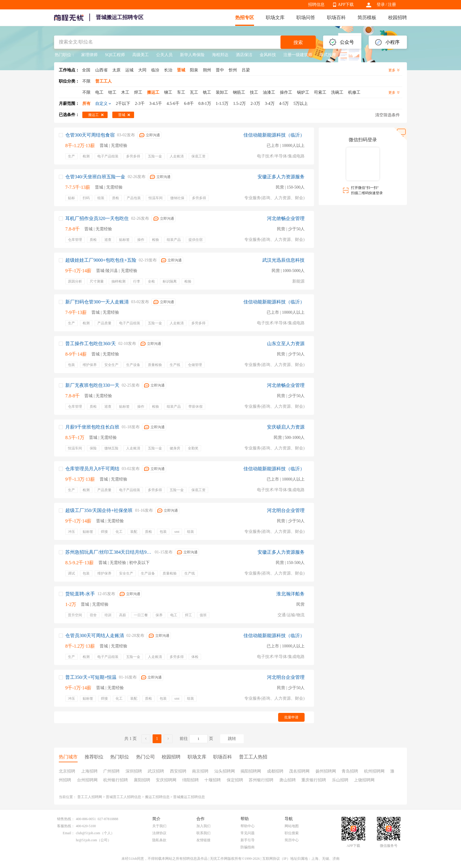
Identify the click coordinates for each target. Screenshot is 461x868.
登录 (381, 5)
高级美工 (141, 55)
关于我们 (159, 826)
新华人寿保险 (192, 55)
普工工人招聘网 (90, 797)
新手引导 (248, 840)
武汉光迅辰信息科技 (283, 260)
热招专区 (245, 17)
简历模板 (367, 17)
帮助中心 (248, 826)
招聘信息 (316, 5)
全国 (86, 70)
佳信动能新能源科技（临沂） (274, 135)
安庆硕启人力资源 (286, 427)
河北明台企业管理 (286, 510)
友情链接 (203, 840)
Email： (69, 833)
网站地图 (292, 826)
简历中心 (292, 840)
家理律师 (89, 55)
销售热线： (66, 819)
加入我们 (203, 826)
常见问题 (248, 833)
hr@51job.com (86, 840)
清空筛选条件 (387, 115)
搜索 (298, 42)
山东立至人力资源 (286, 344)
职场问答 (306, 17)
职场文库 (275, 17)
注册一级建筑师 (298, 55)
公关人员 (164, 55)
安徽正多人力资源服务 (281, 177)
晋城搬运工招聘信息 (189, 797)
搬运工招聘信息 (157, 797)
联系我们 (203, 833)
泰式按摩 (328, 55)
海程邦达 (220, 55)
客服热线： (66, 826)
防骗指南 (248, 847)
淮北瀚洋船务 (290, 594)
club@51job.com (88, 833)
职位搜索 (292, 833)
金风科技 (268, 55)
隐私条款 (159, 840)
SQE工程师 (115, 55)
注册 (392, 5)
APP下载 (346, 5)
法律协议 (159, 833)
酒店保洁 (244, 55)
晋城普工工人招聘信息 (123, 797)
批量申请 (291, 717)
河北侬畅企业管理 (286, 218)
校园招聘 (397, 17)
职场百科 (336, 17)
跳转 (232, 739)
